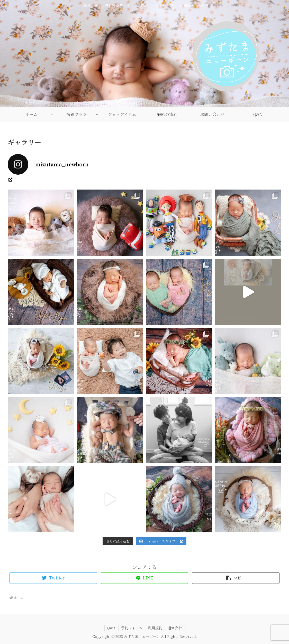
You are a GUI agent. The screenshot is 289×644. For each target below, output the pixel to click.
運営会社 (175, 628)
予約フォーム (132, 628)
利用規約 (155, 628)
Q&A (111, 628)
